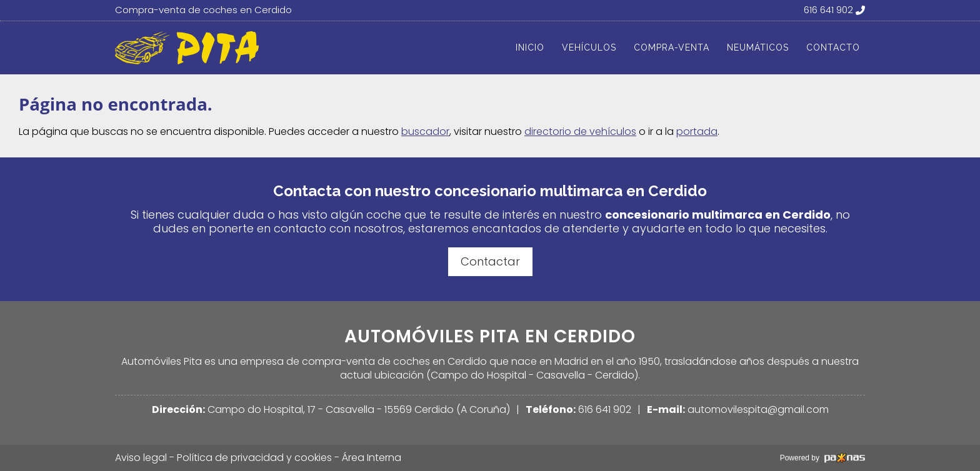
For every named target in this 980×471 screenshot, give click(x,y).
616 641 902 (605, 410)
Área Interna (372, 458)
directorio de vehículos (580, 131)
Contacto (833, 47)
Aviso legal (141, 458)
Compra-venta (672, 47)
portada (697, 131)
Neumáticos (758, 47)
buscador (425, 131)
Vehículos (589, 47)
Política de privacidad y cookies (254, 458)
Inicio (530, 47)
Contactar (490, 261)
